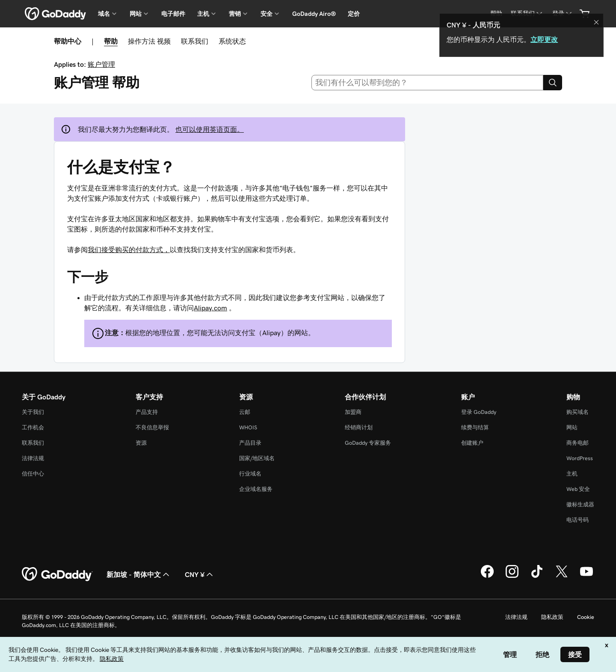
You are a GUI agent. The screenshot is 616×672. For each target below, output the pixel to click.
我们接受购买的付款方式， (129, 250)
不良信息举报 (152, 427)
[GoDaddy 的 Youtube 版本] (586, 577)
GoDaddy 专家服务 (368, 443)
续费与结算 (475, 427)
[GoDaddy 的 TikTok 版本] (537, 577)
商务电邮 (577, 443)
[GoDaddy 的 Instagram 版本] (512, 577)
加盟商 (353, 412)
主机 (572, 474)
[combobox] (428, 83)
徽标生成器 (580, 504)
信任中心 (33, 474)
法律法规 (33, 458)
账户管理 (101, 64)
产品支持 (147, 412)
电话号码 (577, 520)
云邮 (245, 412)
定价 (354, 14)
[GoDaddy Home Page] (57, 574)
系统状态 (232, 41)
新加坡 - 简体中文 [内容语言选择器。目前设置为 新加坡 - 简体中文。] (139, 574)
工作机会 (33, 427)
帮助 (111, 41)
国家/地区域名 (257, 458)
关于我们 (33, 412)
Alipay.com (210, 308)
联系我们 (195, 41)
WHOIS (248, 427)
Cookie (586, 617)
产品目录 (250, 443)
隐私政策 (552, 617)
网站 (572, 427)
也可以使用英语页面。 (210, 129)
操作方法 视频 (149, 41)
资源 (141, 443)
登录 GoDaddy (479, 412)
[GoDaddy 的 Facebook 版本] (487, 577)
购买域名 (577, 412)
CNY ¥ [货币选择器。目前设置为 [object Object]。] (200, 574)
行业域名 (250, 474)
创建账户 (472, 443)
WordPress (580, 458)
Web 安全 (578, 489)
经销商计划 (359, 427)
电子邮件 (173, 14)
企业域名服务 (256, 489)
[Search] (553, 83)
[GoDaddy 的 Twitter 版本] (562, 577)
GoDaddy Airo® (314, 14)
